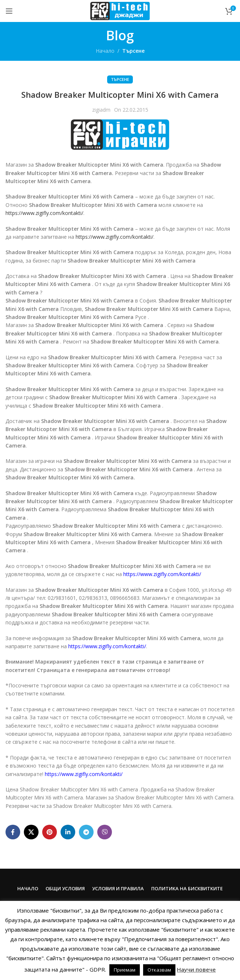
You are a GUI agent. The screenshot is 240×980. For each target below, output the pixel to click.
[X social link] (31, 832)
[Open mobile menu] (9, 11)
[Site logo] (120, 10)
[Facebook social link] (13, 832)
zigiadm (101, 110)
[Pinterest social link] (50, 832)
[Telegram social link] (86, 832)
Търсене (133, 51)
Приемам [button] (125, 970)
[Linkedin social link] (68, 832)
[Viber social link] (105, 832)
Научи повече (196, 969)
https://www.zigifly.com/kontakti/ (44, 213)
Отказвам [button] (159, 970)
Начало (105, 51)
